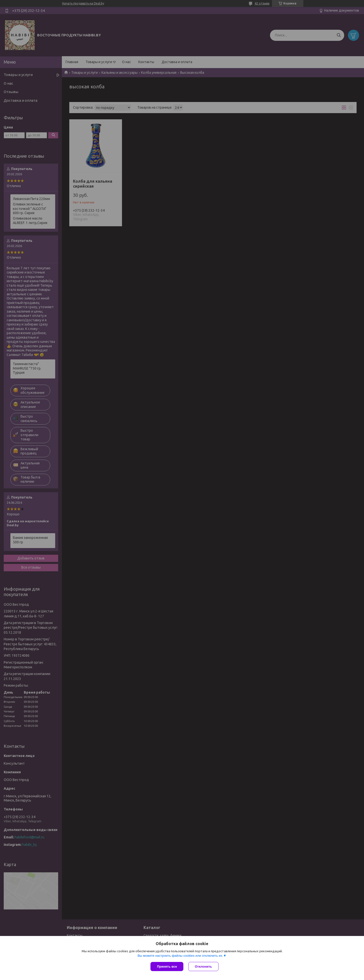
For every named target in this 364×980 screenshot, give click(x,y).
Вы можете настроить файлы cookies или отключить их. (180, 956)
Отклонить (203, 967)
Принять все (167, 967)
